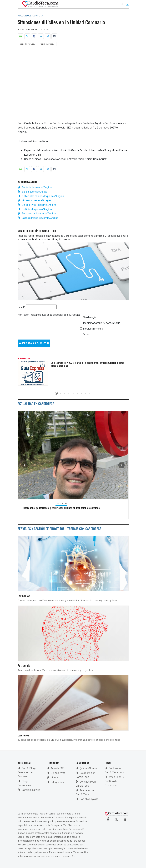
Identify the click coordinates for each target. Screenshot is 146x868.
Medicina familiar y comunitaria (102, 323)
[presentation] (25, 465)
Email (21, 307)
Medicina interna (93, 328)
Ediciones (23, 735)
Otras (86, 334)
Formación (24, 596)
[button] (19, 4)
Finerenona (61, 503)
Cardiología (90, 317)
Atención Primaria (27, 44)
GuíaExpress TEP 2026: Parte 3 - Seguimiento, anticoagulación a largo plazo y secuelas (88, 364)
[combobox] (122, 4)
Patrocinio (24, 665)
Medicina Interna (47, 44)
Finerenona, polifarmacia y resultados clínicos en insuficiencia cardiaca (61, 508)
